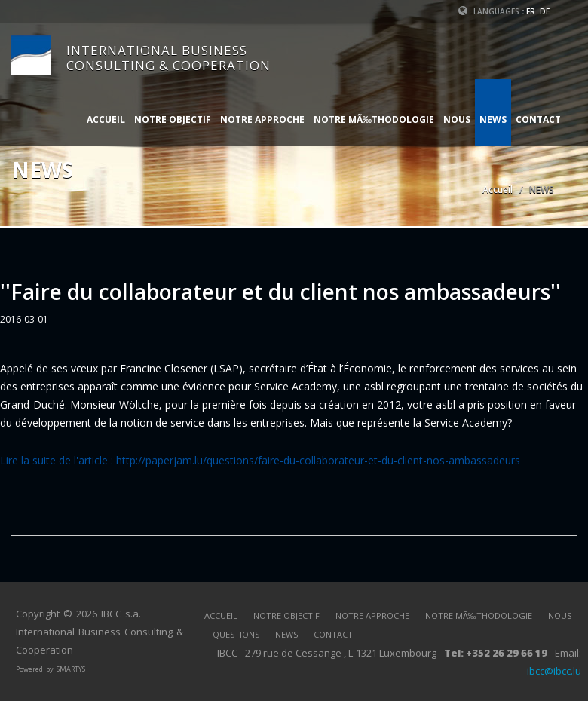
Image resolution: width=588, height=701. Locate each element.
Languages (489, 11)
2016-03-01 (24, 319)
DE (545, 11)
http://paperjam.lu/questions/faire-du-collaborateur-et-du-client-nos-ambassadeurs (318, 460)
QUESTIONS (236, 634)
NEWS (493, 119)
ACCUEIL (106, 119)
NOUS (457, 119)
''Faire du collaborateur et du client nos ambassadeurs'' (280, 292)
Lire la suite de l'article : (58, 460)
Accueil (498, 190)
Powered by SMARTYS (51, 669)
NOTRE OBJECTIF (173, 119)
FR (531, 11)
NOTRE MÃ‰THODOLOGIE (374, 119)
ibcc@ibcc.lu (554, 671)
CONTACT (538, 119)
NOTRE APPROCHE (262, 119)
